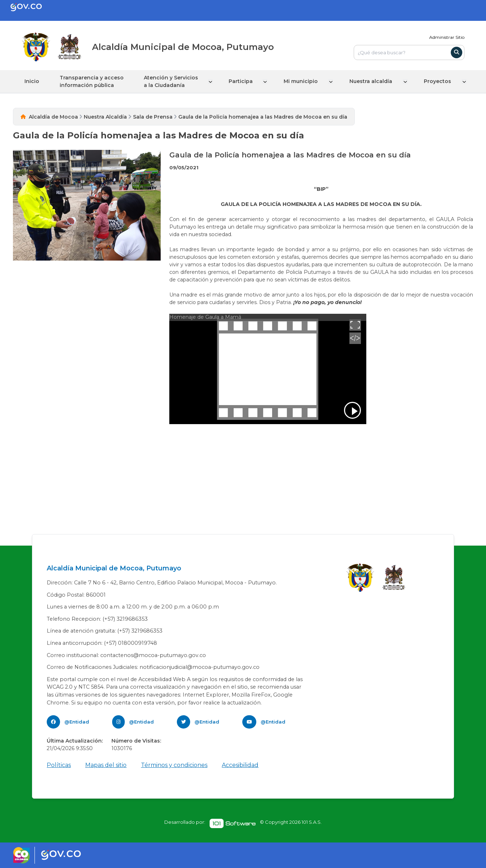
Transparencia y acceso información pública (93, 81)
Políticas (59, 765)
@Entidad (77, 721)
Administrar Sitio (447, 37)
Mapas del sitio (106, 765)
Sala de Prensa (153, 116)
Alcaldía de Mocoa (53, 116)
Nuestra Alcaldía (105, 116)
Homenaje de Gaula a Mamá (205, 317)
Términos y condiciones (174, 765)
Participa (244, 81)
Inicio (32, 81)
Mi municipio (304, 81)
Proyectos (439, 81)
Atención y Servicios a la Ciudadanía (173, 81)
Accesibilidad (240, 765)
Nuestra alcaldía (373, 81)
